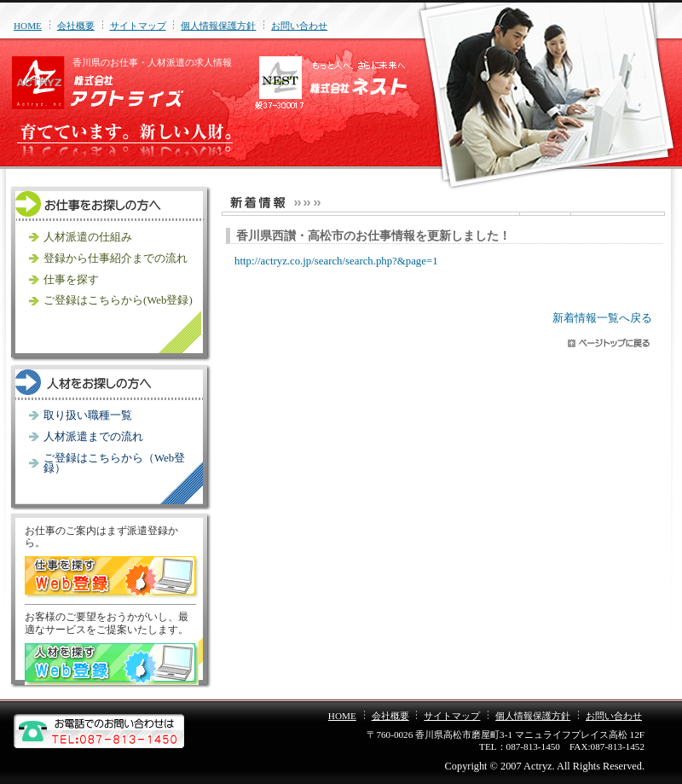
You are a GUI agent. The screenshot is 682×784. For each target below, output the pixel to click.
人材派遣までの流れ (93, 437)
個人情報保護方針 (218, 26)
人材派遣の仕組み (88, 237)
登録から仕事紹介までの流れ (116, 258)
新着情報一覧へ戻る (602, 318)
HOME (28, 26)
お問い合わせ (299, 26)
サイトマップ (138, 26)
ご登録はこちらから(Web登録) (118, 300)
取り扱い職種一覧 (88, 415)
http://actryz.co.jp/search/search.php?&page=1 (336, 261)
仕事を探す (71, 280)
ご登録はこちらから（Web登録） (114, 464)
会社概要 (76, 26)
